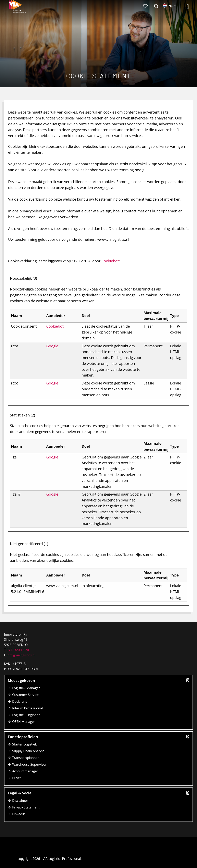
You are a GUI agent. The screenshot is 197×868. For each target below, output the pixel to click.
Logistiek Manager (26, 688)
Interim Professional (27, 708)
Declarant (20, 701)
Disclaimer (20, 801)
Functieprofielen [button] (98, 737)
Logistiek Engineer (26, 715)
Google (52, 346)
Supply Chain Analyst (28, 751)
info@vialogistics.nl (21, 655)
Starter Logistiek (24, 744)
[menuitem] (145, 7)
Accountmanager (25, 771)
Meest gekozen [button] (98, 680)
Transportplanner (26, 758)
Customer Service (25, 695)
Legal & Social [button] (98, 793)
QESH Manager (24, 722)
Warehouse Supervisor (29, 764)
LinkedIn (19, 814)
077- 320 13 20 (18, 650)
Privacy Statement (26, 807)
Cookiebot (110, 261)
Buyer (17, 778)
